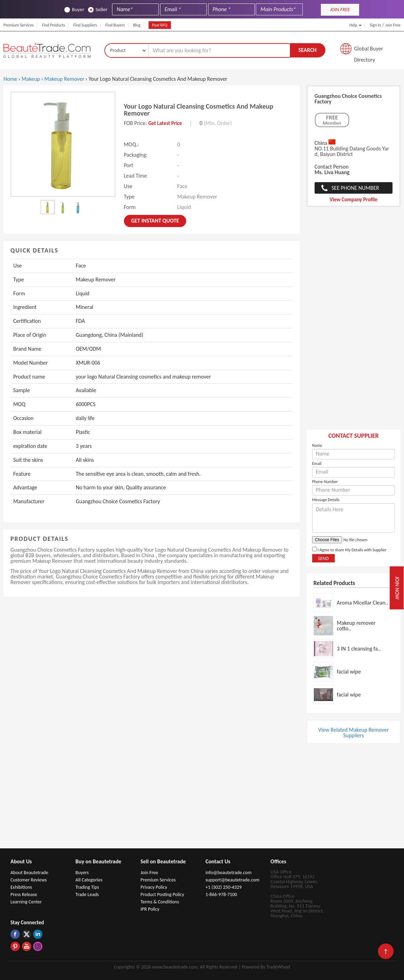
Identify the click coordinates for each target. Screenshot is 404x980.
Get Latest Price (165, 123)
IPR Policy (150, 909)
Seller (98, 10)
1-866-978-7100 (221, 895)
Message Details (326, 500)
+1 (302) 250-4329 (223, 887)
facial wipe (349, 672)
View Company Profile (353, 200)
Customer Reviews (29, 880)
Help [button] (355, 25)
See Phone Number (355, 188)
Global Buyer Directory (369, 50)
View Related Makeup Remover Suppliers (353, 733)
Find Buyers (115, 25)
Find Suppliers (85, 25)
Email (317, 464)
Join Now (397, 588)
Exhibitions (21, 887)
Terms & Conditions (160, 902)
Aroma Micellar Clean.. (363, 603)
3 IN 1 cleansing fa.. (359, 649)
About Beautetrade (29, 873)
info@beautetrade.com (228, 873)
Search (307, 50)
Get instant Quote (155, 221)
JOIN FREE (340, 10)
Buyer (74, 10)
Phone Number (325, 482)
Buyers (82, 873)
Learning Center (26, 902)
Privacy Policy (154, 887)
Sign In (375, 25)
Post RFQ (160, 25)
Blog (137, 25)
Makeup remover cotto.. (356, 626)
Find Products (53, 25)
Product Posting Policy (162, 895)
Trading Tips (87, 887)
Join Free (393, 25)
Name (317, 445)
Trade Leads (87, 895)
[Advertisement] (354, 322)
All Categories (89, 880)
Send (323, 558)
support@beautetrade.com (232, 880)
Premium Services (19, 25)
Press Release (24, 895)
